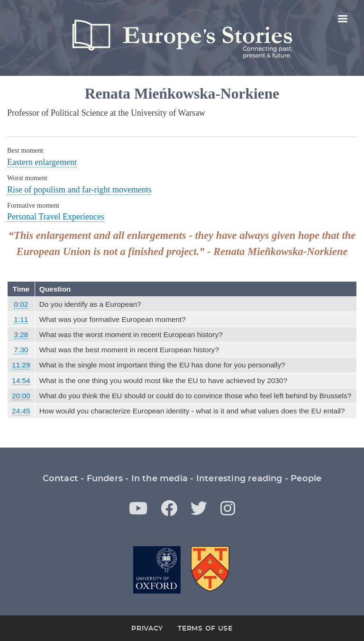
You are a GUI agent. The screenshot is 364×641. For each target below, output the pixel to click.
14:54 (21, 380)
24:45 (21, 411)
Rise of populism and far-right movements (79, 190)
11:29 (21, 365)
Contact (60, 479)
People (306, 479)
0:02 (21, 304)
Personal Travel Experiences (56, 217)
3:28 (21, 334)
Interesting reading (239, 479)
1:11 (21, 319)
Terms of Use (205, 629)
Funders (105, 479)
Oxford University (157, 570)
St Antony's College (211, 570)
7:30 (21, 350)
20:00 (21, 396)
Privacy (147, 629)
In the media (159, 479)
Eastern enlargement (42, 162)
